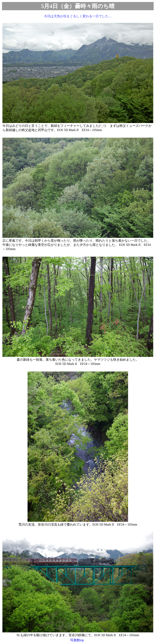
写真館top (77, 640)
